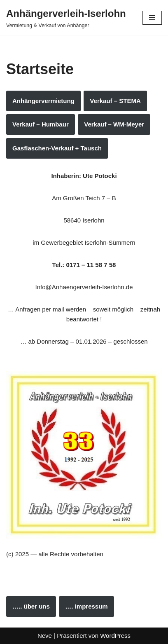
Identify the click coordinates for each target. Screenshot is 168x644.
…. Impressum (86, 606)
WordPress (115, 636)
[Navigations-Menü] (152, 18)
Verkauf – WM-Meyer (114, 124)
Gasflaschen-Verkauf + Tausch (57, 148)
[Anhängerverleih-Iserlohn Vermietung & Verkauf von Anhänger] (66, 18)
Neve (45, 636)
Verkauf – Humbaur (41, 124)
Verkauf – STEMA (115, 101)
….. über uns (31, 606)
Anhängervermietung (43, 101)
